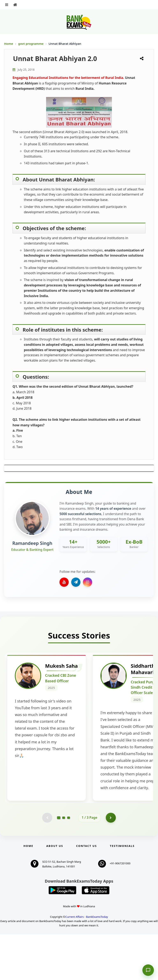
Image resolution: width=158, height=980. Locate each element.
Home (9, 44)
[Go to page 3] (69, 863)
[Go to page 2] (64, 863)
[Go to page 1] (59, 863)
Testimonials (122, 891)
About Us (55, 891)
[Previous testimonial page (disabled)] (47, 863)
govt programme (31, 44)
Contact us (86, 891)
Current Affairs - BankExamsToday (87, 962)
